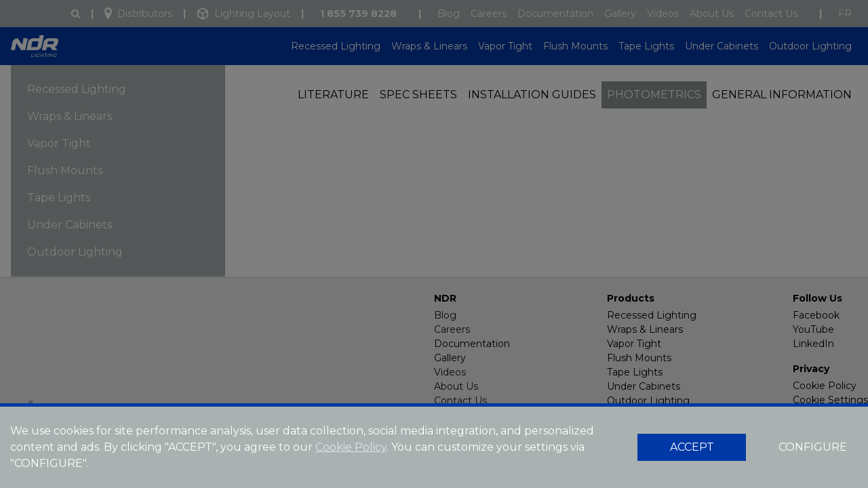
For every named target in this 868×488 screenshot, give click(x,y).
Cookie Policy (351, 447)
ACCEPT (692, 447)
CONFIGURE (813, 447)
